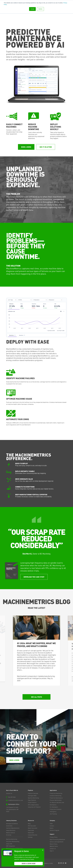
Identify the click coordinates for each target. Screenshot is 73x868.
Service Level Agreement (57, 842)
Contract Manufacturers (13, 828)
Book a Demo (26, 147)
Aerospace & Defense (12, 824)
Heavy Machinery (11, 830)
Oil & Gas (9, 835)
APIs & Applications (33, 805)
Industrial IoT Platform (34, 807)
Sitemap (30, 837)
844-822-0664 (12, 797)
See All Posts (36, 697)
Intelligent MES (32, 796)
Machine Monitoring (33, 798)
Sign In (52, 851)
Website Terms (54, 846)
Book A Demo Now (29, 863)
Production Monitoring (56, 793)
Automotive (9, 826)
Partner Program (55, 830)
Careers (52, 826)
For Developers (54, 807)
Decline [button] (40, 9)
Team (51, 824)
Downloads (31, 830)
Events (52, 828)
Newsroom (31, 833)
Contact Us (9, 793)
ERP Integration (11, 846)
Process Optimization (56, 800)
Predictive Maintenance (56, 798)
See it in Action (46, 147)
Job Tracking (53, 814)
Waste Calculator (33, 828)
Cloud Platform (32, 802)
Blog (29, 824)
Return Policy (54, 844)
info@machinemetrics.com (16, 800)
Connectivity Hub (33, 835)
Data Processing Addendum (57, 839)
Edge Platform (32, 800)
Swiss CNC (9, 844)
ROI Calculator (32, 826)
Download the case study (34, 577)
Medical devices (11, 833)
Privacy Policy (54, 837)
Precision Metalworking (13, 841)
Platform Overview (33, 793)
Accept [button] (32, 9)
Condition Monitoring (56, 796)
